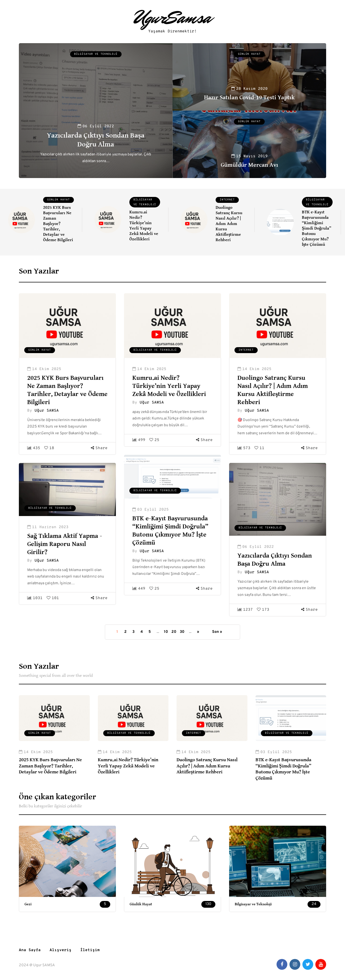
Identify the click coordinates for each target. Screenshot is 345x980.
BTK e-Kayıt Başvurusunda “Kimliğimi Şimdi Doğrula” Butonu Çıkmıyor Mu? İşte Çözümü (317, 228)
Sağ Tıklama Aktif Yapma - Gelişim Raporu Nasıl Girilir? (65, 544)
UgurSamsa (173, 18)
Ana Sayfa (30, 950)
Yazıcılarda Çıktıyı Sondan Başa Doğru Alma (96, 140)
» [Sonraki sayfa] (198, 632)
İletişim (90, 950)
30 (182, 632)
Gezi (28, 904)
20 (174, 632)
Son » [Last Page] (217, 632)
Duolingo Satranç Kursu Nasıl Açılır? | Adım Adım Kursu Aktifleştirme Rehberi (229, 224)
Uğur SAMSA (47, 411)
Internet (227, 200)
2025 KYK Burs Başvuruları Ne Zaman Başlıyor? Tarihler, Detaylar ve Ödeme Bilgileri (58, 224)
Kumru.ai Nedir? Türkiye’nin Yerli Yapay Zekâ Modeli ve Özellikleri (144, 226)
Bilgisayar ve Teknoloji (96, 54)
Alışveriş (61, 950)
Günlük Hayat (249, 54)
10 (166, 632)
